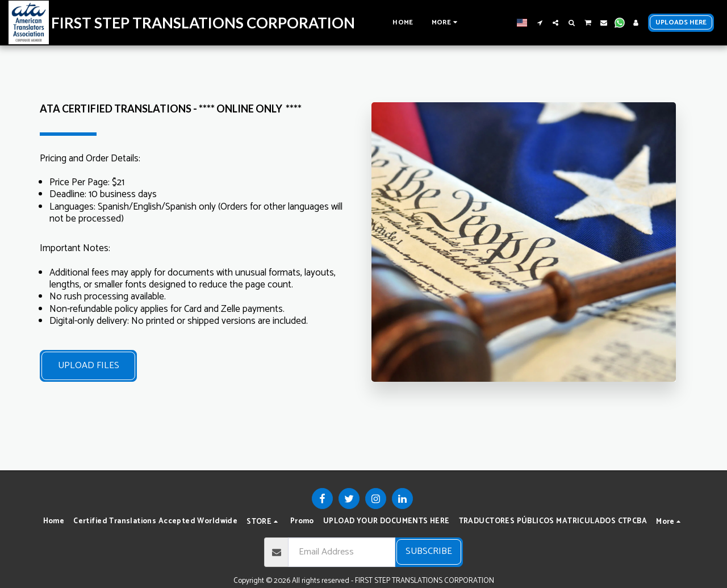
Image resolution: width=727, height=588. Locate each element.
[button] (540, 23)
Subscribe (429, 551)
